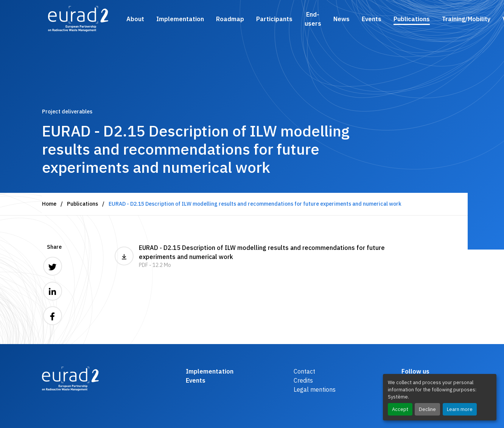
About (135, 19)
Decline (427, 409)
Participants (274, 19)
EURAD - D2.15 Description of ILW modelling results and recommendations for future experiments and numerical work (252, 257)
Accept (400, 409)
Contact (304, 371)
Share (54, 247)
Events (372, 19)
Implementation (180, 19)
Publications (412, 19)
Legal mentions (315, 389)
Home (49, 204)
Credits (303, 380)
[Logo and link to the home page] (78, 19)
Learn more (460, 409)
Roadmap (230, 19)
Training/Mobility (466, 19)
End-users (313, 19)
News (341, 19)
